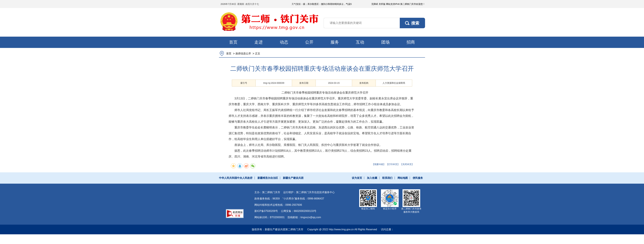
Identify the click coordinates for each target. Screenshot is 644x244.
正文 (258, 53)
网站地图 (403, 178)
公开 (309, 42)
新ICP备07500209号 (266, 211)
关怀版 (382, 4)
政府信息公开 (243, 53)
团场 (385, 42)
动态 (284, 42)
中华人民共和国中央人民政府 (236, 178)
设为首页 (357, 178)
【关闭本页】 (407, 164)
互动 (360, 42)
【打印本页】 (393, 164)
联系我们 (387, 178)
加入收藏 (372, 178)
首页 (233, 42)
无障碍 (375, 4)
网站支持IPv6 (393, 4)
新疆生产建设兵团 (293, 178)
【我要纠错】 (379, 164)
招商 (411, 42)
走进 (259, 42)
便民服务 (418, 178)
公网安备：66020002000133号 (299, 211)
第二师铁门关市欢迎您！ (413, 4)
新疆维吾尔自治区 (268, 178)
